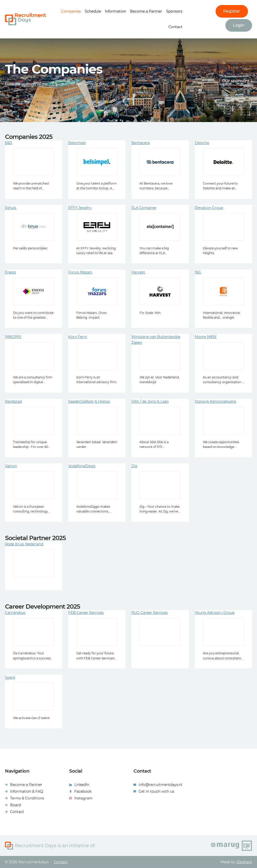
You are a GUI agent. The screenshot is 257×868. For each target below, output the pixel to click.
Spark (10, 677)
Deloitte (202, 143)
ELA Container (144, 208)
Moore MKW (206, 337)
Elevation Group (209, 208)
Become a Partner (146, 11)
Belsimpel (77, 143)
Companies (71, 11)
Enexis (11, 272)
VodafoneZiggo (82, 466)
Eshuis (11, 208)
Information (115, 11)
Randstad (13, 401)
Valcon (11, 466)
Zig (134, 466)
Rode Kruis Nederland (24, 544)
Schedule (93, 11)
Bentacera (141, 143)
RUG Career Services (150, 613)
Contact (175, 27)
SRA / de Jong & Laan (150, 401)
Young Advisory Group (215, 613)
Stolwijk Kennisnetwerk (215, 401)
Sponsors (174, 11)
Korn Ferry (78, 337)
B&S (9, 143)
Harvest (138, 272)
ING (198, 272)
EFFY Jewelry (80, 208)
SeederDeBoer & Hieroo (89, 401)
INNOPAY (13, 337)
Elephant (244, 862)
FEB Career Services (86, 613)
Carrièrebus (15, 613)
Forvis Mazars (80, 272)
